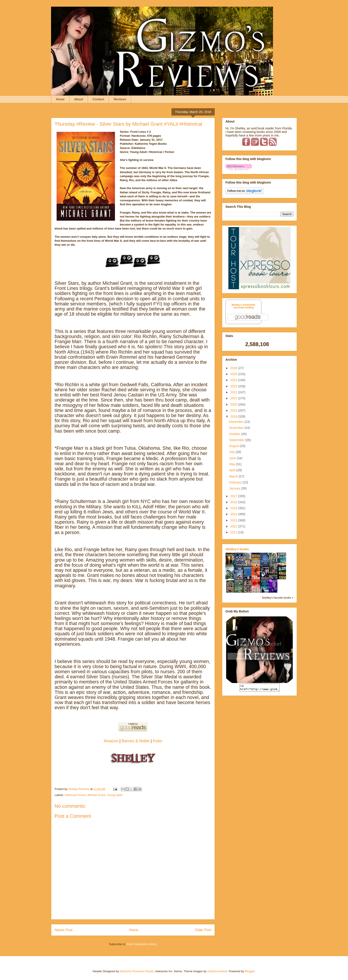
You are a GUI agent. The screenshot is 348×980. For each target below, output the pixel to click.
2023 (234, 386)
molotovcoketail (217, 971)
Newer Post (64, 930)
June (233, 458)
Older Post (203, 930)
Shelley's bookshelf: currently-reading (243, 306)
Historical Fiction (75, 795)
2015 (234, 508)
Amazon (112, 741)
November (237, 428)
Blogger (250, 971)
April (233, 470)
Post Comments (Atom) (142, 944)
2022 (234, 392)
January (235, 488)
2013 (234, 520)
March (234, 476)
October (235, 434)
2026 (234, 368)
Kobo (158, 741)
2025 (234, 374)
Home (60, 99)
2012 (234, 526)
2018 (234, 416)
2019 (234, 410)
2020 (234, 404)
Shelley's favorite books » (278, 598)
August (234, 446)
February (236, 482)
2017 (234, 496)
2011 (234, 532)
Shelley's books (237, 549)
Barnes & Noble (136, 741)
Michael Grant (96, 795)
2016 (234, 502)
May (233, 464)
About (79, 99)
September (237, 440)
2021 (234, 398)
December (237, 422)
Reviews (120, 99)
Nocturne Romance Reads (137, 971)
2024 (234, 380)
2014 (234, 514)
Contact (98, 99)
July (232, 452)
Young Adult (115, 795)
